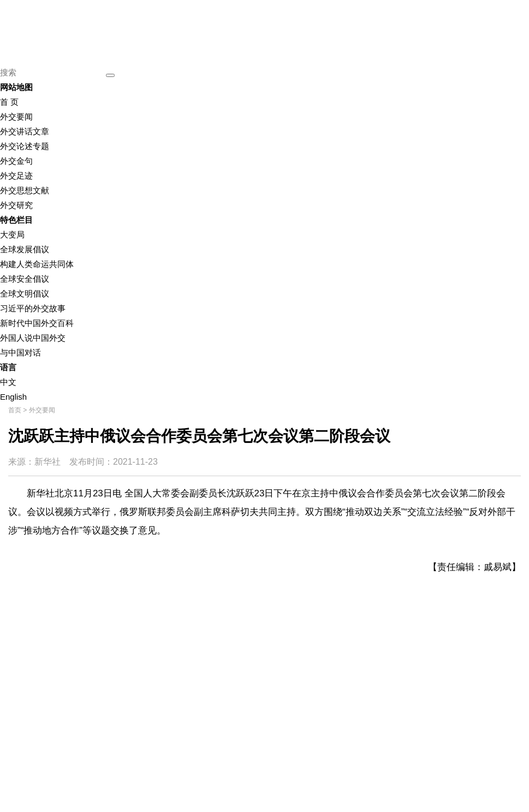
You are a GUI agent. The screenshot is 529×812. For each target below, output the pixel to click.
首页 (15, 410)
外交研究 (16, 205)
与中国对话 (20, 352)
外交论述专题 (25, 146)
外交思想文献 (25, 190)
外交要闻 (16, 117)
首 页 (9, 102)
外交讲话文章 (25, 131)
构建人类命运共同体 (37, 264)
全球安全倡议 (25, 279)
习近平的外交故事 (33, 308)
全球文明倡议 (25, 294)
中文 (8, 382)
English (13, 397)
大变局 (12, 235)
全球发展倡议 (25, 249)
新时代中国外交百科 (37, 323)
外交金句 (16, 161)
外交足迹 (16, 176)
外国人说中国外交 (33, 338)
